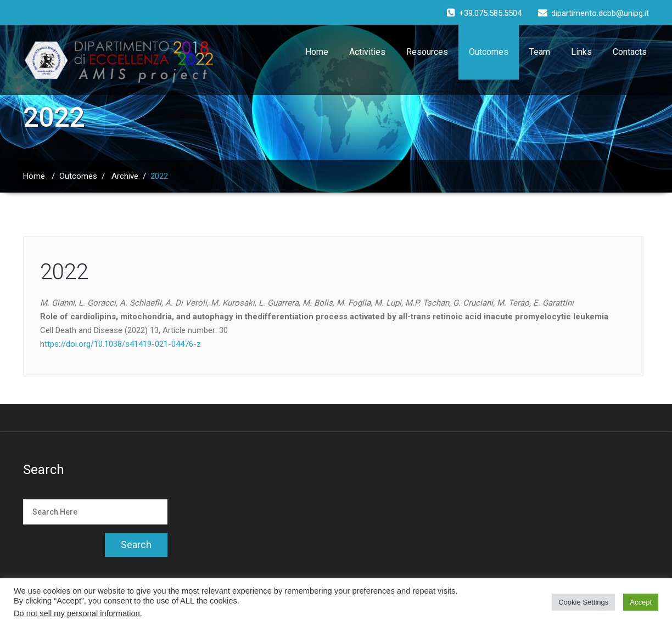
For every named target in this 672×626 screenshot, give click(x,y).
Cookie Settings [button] (583, 602)
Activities (367, 52)
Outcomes (489, 52)
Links (581, 52)
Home (317, 52)
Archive (125, 176)
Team (540, 52)
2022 (64, 272)
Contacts (630, 52)
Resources (427, 52)
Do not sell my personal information (77, 613)
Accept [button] (641, 602)
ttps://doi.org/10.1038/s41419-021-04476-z (123, 344)
